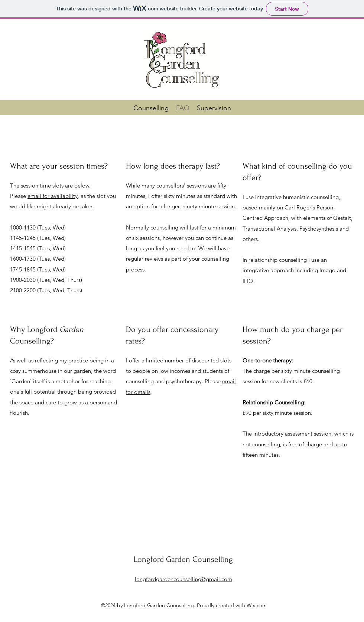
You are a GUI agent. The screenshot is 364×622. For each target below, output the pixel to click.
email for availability (53, 196)
